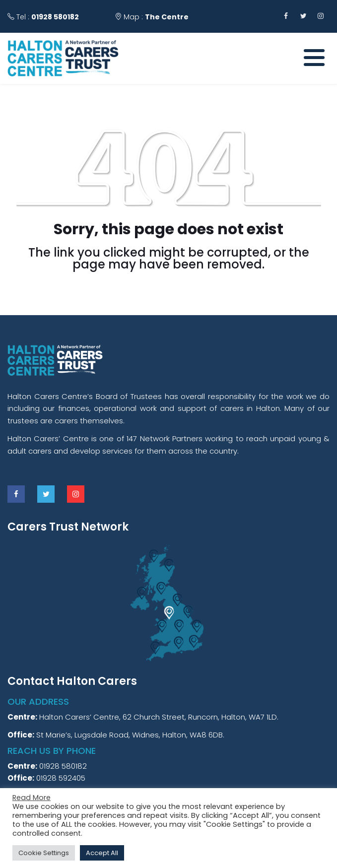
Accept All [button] (102, 853)
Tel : (43, 17)
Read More (32, 798)
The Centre (167, 17)
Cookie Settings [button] (44, 853)
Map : (152, 17)
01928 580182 (55, 17)
